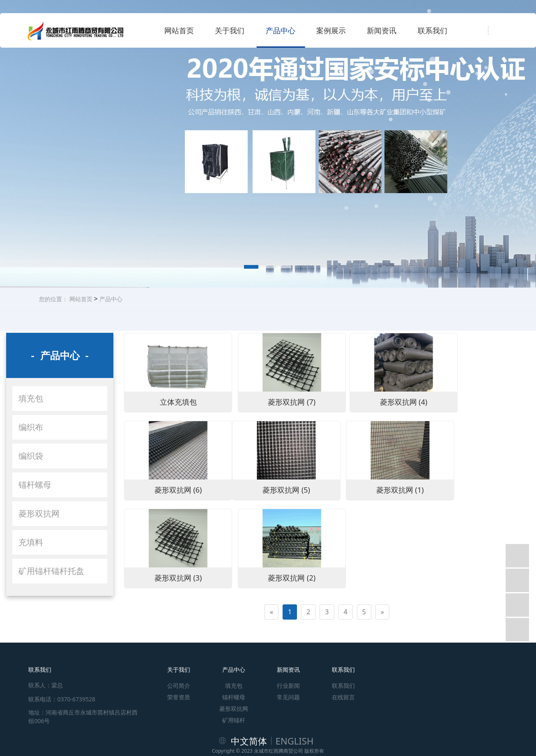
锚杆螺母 (35, 485)
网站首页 (179, 30)
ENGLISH (295, 706)
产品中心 (281, 30)
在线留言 (343, 662)
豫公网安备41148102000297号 (268, 741)
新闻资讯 (382, 30)
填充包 (31, 398)
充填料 (31, 542)
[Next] (382, 513)
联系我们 (432, 30)
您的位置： (53, 299)
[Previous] (271, 513)
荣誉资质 (179, 662)
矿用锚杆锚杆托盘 (51, 571)
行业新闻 (288, 651)
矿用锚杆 (234, 685)
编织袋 (31, 456)
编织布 (31, 427)
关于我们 (230, 30)
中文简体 (249, 706)
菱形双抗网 (39, 513)
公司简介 (179, 651)
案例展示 (331, 30)
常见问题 (288, 662)
